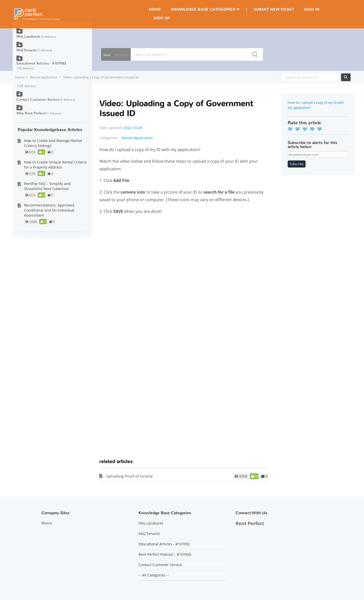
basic (107, 55)
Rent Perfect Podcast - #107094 (165, 554)
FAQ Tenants (26, 50)
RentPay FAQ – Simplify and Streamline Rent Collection (47, 186)
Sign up (162, 18)
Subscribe (297, 164)
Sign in (312, 9)
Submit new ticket (274, 9)
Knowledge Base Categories (203, 9)
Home (155, 9)
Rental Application (44, 77)
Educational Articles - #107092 (41, 63)
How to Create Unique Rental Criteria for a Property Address (55, 165)
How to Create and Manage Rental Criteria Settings (53, 143)
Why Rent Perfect (31, 113)
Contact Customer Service (38, 100)
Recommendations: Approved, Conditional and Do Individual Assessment (50, 210)
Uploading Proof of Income (129, 476)
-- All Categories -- (154, 575)
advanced (121, 55)
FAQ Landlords (28, 37)
